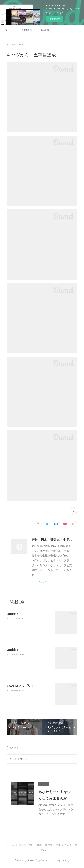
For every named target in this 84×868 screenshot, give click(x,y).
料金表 (45, 30)
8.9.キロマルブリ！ (20, 686)
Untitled (13, 614)
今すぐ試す (55, 19)
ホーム (9, 30)
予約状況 (27, 30)
